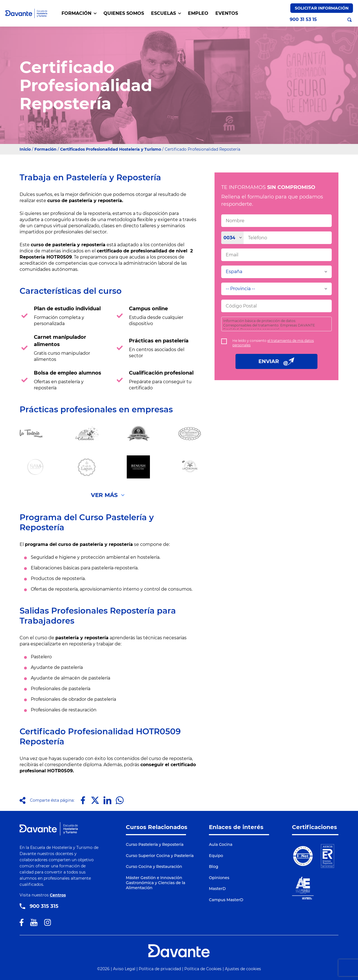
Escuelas (166, 13)
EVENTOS (227, 13)
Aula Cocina (221, 844)
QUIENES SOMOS (124, 13)
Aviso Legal (124, 969)
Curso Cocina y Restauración (154, 867)
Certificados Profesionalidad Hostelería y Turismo (111, 149)
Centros (58, 895)
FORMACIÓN (79, 13)
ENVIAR (276, 361)
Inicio (25, 149)
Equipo (216, 856)
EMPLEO (198, 13)
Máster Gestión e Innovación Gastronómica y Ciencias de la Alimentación (156, 883)
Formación (45, 149)
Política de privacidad (160, 969)
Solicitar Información (322, 8)
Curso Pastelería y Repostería (155, 844)
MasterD (217, 889)
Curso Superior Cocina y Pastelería (160, 856)
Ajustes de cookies (243, 969)
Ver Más (104, 495)
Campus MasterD (226, 900)
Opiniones (219, 878)
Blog (214, 867)
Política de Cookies (203, 969)
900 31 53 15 (303, 20)
